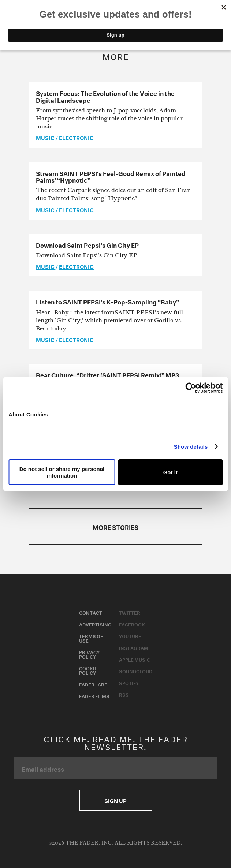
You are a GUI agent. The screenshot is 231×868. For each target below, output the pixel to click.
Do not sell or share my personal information (62, 472)
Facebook (132, 624)
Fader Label (94, 684)
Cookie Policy (88, 670)
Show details (191, 447)
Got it (170, 472)
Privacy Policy (89, 654)
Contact (91, 612)
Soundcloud (136, 671)
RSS (124, 694)
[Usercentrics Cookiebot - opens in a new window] (191, 388)
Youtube (130, 636)
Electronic (76, 137)
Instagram (134, 647)
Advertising (95, 624)
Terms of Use (91, 638)
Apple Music (135, 659)
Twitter (130, 612)
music (45, 137)
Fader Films (94, 696)
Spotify (129, 682)
